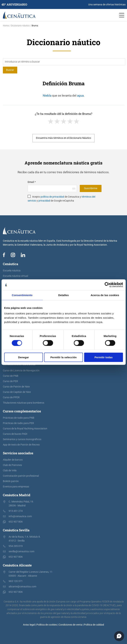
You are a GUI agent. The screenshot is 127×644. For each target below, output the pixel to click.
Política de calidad (94, 625)
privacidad (44, 201)
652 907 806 (16, 522)
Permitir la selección (64, 357)
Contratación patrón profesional (21, 476)
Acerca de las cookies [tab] (105, 295)
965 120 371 (16, 581)
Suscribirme (91, 188)
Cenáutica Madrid (17, 495)
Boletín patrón (11, 481)
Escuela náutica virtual (15, 276)
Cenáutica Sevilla (16, 530)
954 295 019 (16, 546)
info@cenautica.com (20, 516)
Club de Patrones (12, 465)
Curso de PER (10, 381)
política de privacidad (52, 197)
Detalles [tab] (63, 295)
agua (80, 95)
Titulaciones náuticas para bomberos (24, 403)
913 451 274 (16, 511)
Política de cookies (47, 625)
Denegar (24, 357)
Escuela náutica (12, 271)
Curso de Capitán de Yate (17, 392)
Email (32, 182)
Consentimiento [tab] (22, 295)
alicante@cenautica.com (22, 587)
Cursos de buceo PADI (15, 434)
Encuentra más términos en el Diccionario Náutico (64, 138)
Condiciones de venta (70, 625)
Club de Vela (10, 471)
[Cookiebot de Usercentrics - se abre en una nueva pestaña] (107, 285)
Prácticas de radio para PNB (19, 418)
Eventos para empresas (16, 487)
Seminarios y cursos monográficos (22, 439)
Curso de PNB (11, 376)
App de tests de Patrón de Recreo (21, 445)
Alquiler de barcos (13, 460)
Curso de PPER (11, 397)
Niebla (47, 95)
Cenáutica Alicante (17, 565)
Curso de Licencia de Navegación (21, 371)
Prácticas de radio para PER (18, 423)
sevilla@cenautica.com (21, 551)
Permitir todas (104, 357)
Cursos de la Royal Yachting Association (25, 429)
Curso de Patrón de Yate (16, 387)
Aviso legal (29, 625)
